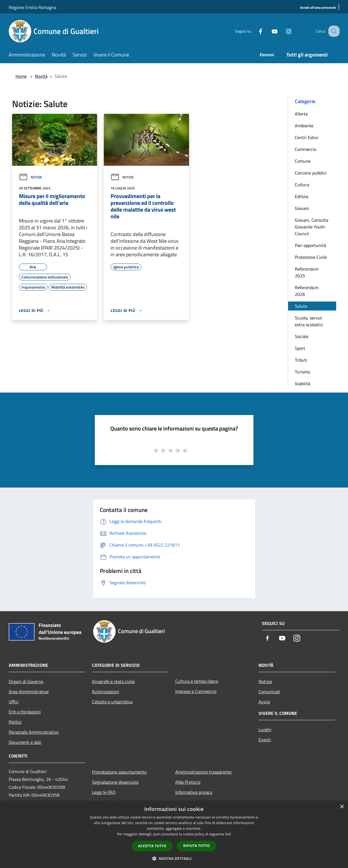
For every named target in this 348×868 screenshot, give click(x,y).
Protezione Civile (311, 257)
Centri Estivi (307, 137)
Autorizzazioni (106, 692)
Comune (303, 161)
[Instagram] (283, 31)
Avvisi (264, 702)
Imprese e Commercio (196, 691)
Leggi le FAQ (104, 792)
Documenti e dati (25, 742)
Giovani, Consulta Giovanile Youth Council (312, 227)
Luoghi (265, 729)
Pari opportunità (310, 245)
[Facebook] (255, 31)
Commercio (306, 149)
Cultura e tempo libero (197, 681)
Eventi (265, 740)
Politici (15, 722)
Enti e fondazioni (25, 712)
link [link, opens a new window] (228, 834)
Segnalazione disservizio (115, 782)
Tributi (301, 360)
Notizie (31, 177)
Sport (300, 348)
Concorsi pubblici (311, 173)
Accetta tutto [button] (152, 846)
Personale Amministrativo (34, 732)
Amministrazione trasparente (203, 772)
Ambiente (304, 126)
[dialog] (174, 834)
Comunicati (269, 692)
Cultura (302, 185)
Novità (41, 76)
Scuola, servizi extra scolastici (309, 321)
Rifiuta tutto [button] (197, 846)
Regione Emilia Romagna (32, 7)
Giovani (302, 208)
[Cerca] (333, 31)
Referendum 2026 (307, 291)
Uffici (14, 702)
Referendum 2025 (307, 272)
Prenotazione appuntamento (119, 772)
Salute (301, 306)
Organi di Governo (26, 681)
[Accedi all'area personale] (318, 8)
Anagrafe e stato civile (113, 681)
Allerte (301, 114)
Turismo (302, 372)
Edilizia (302, 196)
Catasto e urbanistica (112, 702)
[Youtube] (269, 31)
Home (21, 76)
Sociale (302, 336)
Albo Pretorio (188, 782)
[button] (174, 858)
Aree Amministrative (29, 692)
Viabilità (303, 384)
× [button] (342, 807)
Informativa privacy (194, 792)
